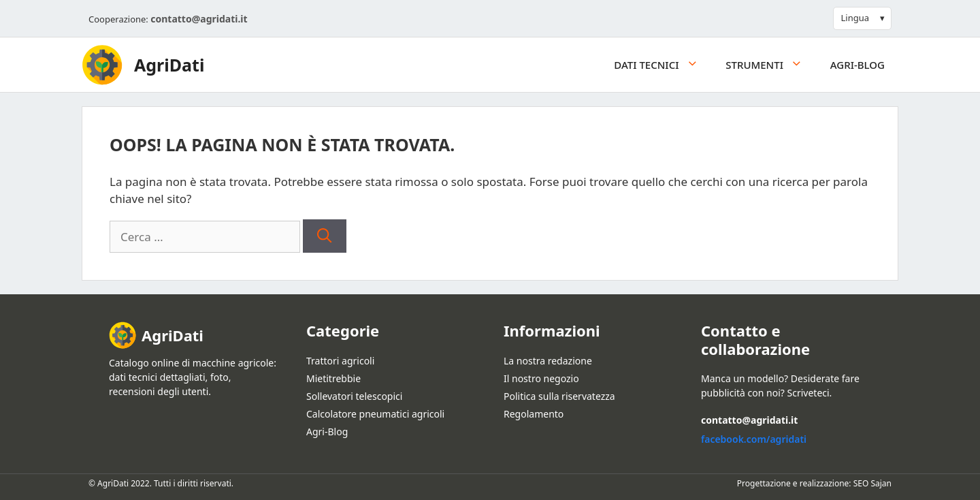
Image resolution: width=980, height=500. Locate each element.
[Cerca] (324, 236)
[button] (696, 65)
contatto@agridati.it (199, 19)
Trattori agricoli (340, 361)
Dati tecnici (663, 65)
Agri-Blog (857, 65)
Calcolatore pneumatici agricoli (375, 414)
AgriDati (169, 65)
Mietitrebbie (333, 378)
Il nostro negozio (541, 378)
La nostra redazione (548, 361)
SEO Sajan (872, 483)
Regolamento (534, 414)
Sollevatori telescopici (354, 396)
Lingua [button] (855, 18)
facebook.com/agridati (754, 439)
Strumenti (771, 65)
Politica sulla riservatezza (559, 396)
